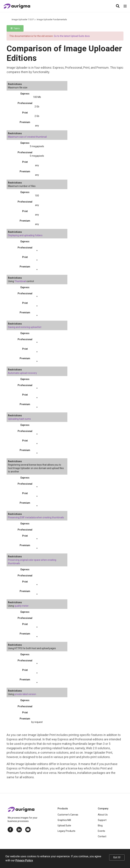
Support (102, 820)
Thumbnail (20, 281)
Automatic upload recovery (22, 373)
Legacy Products (66, 831)
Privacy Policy (24, 860)
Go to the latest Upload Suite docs (72, 36)
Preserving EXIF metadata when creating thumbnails (36, 517)
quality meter (21, 606)
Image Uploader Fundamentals (52, 19)
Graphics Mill (64, 820)
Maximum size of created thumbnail (27, 137)
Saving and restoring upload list (25, 327)
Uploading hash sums (19, 419)
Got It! (117, 857)
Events (101, 831)
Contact (102, 836)
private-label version (25, 694)
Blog (100, 826)
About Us (103, 815)
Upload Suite (64, 826)
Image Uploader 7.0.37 (23, 19)
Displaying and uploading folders (25, 235)
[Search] (118, 6)
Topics (15, 28)
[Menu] (125, 6)
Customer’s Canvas (68, 815)
